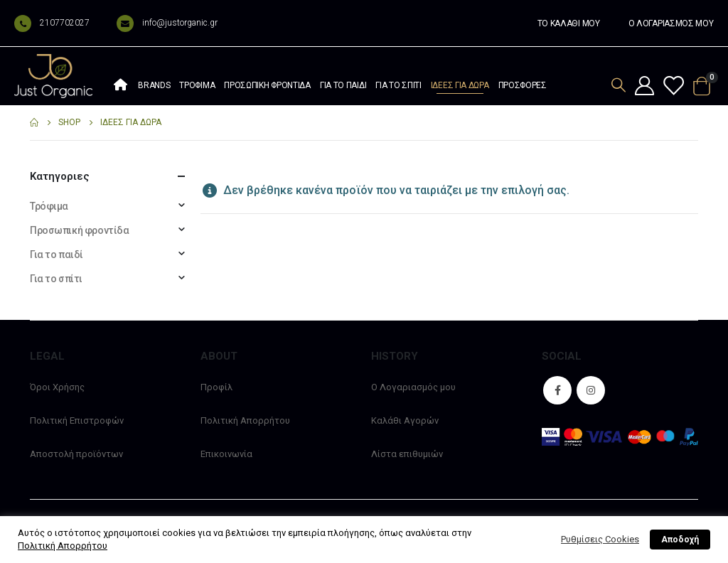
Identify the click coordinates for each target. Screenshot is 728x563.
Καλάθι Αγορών (405, 420)
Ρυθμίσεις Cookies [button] (600, 539)
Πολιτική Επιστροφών (77, 420)
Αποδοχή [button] (680, 540)
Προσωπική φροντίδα (267, 85)
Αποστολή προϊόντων (76, 454)
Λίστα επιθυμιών (407, 454)
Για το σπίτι (398, 85)
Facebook (557, 390)
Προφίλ (216, 387)
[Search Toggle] (619, 85)
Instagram (591, 390)
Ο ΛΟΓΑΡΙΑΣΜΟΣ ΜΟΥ (671, 23)
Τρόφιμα (197, 85)
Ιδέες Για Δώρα (460, 85)
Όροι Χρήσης (57, 387)
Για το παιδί (343, 85)
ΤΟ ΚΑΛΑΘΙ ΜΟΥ (569, 23)
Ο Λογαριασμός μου (413, 387)
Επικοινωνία (226, 454)
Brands (154, 85)
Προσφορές (523, 85)
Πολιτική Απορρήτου (245, 420)
